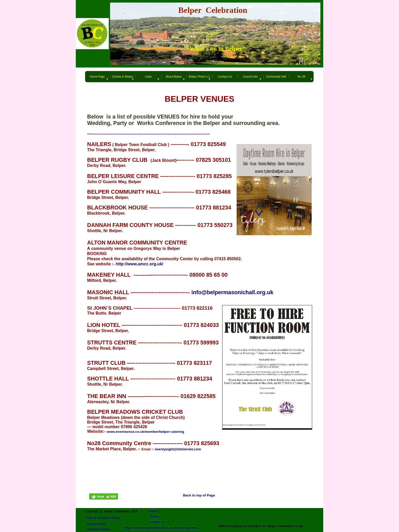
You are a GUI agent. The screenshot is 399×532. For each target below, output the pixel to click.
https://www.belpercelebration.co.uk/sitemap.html (160, 528)
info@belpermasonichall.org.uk (232, 292)
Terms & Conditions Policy (103, 518)
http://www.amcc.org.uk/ (139, 264)
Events (154, 517)
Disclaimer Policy (99, 529)
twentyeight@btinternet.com (178, 449)
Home (153, 511)
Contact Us (157, 522)
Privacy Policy (97, 524)
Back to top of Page (199, 495)
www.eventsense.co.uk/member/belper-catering (145, 432)
